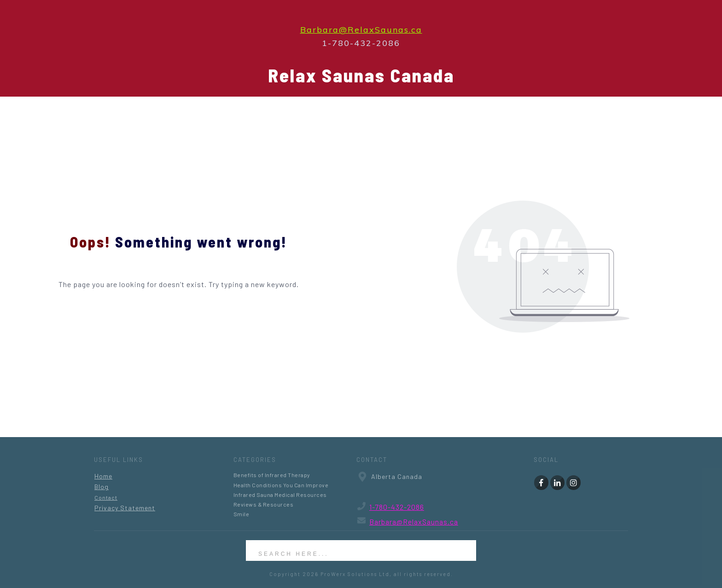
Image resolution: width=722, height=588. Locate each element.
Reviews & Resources (264, 504)
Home (103, 476)
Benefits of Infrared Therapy (272, 475)
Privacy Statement (125, 508)
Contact (106, 497)
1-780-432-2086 (397, 507)
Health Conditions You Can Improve (281, 485)
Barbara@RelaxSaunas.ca (361, 30)
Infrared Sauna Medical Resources (280, 495)
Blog (102, 487)
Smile (242, 514)
